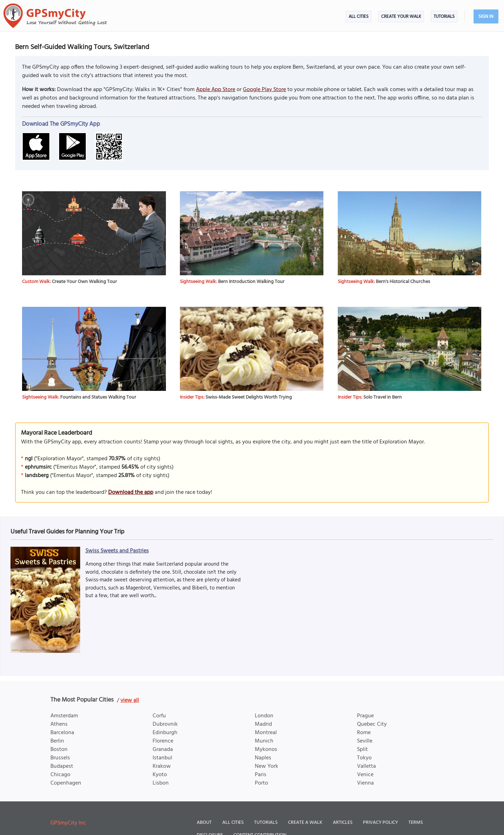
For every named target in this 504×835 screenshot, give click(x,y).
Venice (365, 775)
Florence (163, 741)
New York (267, 766)
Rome (364, 733)
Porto (261, 783)
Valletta (366, 766)
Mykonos (266, 750)
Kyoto (160, 775)
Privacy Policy (380, 823)
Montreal (266, 733)
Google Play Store (264, 90)
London (264, 716)
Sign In (486, 17)
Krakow (162, 766)
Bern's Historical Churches (403, 282)
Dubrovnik (165, 724)
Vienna (365, 783)
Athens (59, 724)
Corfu (159, 716)
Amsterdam (64, 716)
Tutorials (444, 17)
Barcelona (62, 733)
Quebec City (372, 724)
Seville (365, 741)
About (204, 823)
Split (362, 750)
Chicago (60, 775)
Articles (343, 823)
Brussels (60, 758)
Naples (263, 758)
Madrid (263, 724)
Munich (264, 741)
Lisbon (161, 783)
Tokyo (364, 758)
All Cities (359, 17)
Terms (416, 823)
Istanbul (162, 758)
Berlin (57, 741)
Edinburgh (165, 733)
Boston (59, 750)
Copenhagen (66, 783)
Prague (365, 716)
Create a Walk (305, 823)
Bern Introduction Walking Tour (251, 282)
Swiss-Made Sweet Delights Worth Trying (249, 397)
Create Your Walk (401, 17)
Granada (163, 750)
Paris (261, 775)
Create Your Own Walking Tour (84, 282)
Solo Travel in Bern (383, 397)
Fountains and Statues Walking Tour (98, 397)
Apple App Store (216, 90)
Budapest (62, 766)
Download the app (131, 492)
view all (130, 701)
